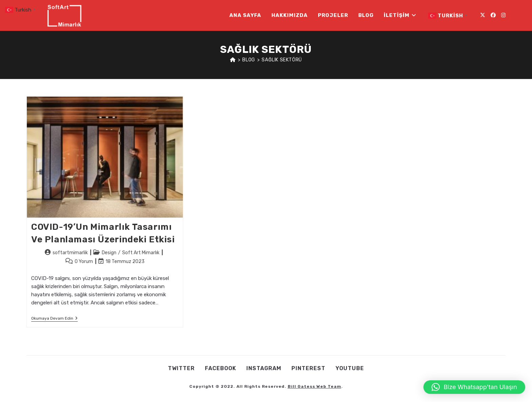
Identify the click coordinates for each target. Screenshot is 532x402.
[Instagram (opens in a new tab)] (503, 15)
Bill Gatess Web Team (315, 386)
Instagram (264, 368)
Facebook (221, 368)
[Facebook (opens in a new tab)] (493, 15)
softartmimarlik (70, 253)
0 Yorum (84, 262)
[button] (474, 387)
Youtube (350, 368)
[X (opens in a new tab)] (483, 15)
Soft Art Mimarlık (141, 253)
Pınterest (308, 368)
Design (109, 253)
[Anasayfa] (233, 60)
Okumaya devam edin (54, 319)
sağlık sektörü (282, 60)
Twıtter (181, 368)
